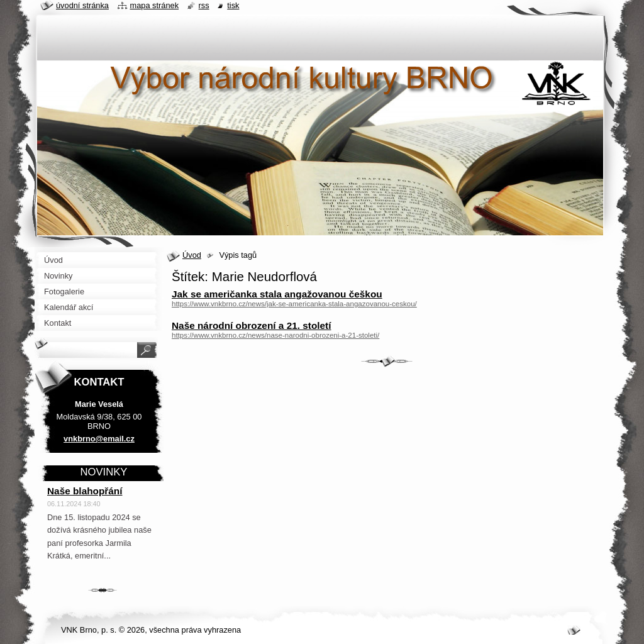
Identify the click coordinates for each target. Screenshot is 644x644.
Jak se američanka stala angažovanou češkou (277, 294)
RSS (204, 5)
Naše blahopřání (85, 491)
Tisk (233, 5)
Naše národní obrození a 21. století (252, 325)
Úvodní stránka (82, 5)
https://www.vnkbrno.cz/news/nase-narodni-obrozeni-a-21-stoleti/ (275, 335)
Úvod (192, 255)
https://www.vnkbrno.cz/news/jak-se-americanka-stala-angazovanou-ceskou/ (294, 304)
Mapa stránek (155, 5)
